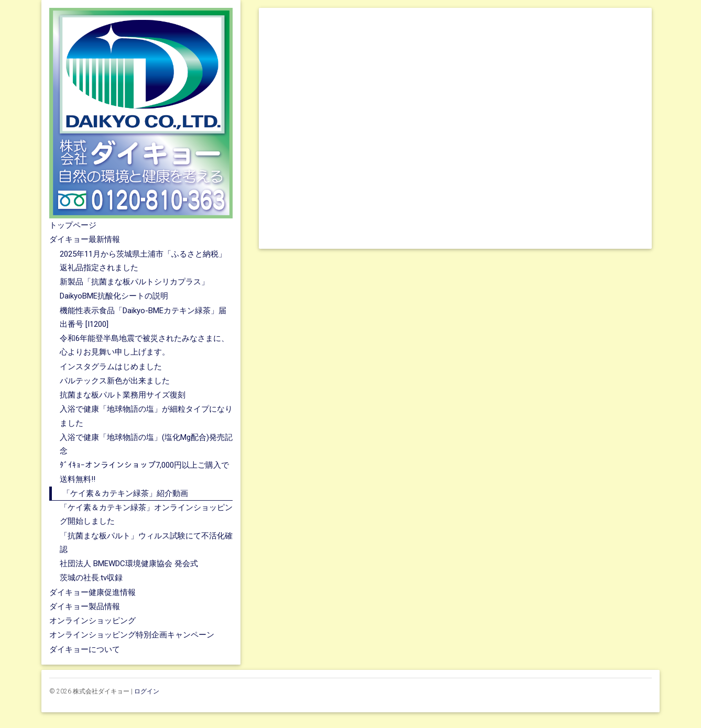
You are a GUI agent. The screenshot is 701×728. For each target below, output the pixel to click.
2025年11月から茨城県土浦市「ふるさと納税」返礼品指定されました (143, 261)
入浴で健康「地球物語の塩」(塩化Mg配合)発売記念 (146, 444)
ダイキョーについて (85, 649)
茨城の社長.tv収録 (91, 578)
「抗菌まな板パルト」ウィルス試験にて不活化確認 (146, 543)
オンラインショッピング (92, 621)
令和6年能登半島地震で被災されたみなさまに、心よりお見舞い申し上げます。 (144, 345)
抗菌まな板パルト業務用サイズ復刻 (123, 395)
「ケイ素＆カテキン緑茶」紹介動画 (125, 493)
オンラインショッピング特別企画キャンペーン (132, 635)
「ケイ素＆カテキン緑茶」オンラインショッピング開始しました (146, 514)
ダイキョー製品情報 (85, 606)
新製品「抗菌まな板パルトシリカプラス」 (134, 282)
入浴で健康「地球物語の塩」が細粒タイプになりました (146, 416)
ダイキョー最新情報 (85, 239)
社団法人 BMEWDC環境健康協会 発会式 (129, 564)
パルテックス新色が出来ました (115, 381)
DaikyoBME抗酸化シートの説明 (114, 296)
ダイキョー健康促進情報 (92, 592)
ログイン (147, 691)
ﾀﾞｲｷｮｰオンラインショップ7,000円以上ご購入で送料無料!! (144, 472)
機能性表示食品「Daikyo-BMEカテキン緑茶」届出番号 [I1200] (143, 317)
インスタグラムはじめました (111, 367)
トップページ (73, 225)
